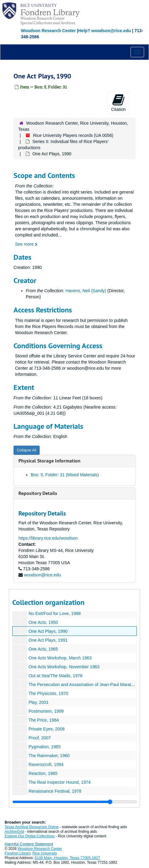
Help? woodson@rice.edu (104, 31)
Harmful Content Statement (29, 844)
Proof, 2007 (40, 738)
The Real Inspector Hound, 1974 (60, 782)
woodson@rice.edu (42, 575)
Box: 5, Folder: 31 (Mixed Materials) (65, 475)
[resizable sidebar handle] (74, 802)
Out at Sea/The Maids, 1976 (55, 676)
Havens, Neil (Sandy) (86, 291)
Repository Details (38, 493)
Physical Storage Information (49, 461)
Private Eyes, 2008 (47, 729)
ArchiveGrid (14, 832)
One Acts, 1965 (43, 649)
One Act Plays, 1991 (48, 640)
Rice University (45, 853)
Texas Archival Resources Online (31, 827)
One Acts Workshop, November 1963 (64, 667)
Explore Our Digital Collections (30, 836)
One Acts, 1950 (43, 622)
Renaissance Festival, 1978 (55, 791)
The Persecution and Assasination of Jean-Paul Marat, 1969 (86, 685)
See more (26, 244)
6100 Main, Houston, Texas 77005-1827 (67, 858)
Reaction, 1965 (43, 773)
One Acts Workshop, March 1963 (60, 658)
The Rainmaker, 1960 (49, 756)
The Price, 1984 (44, 720)
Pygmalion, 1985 (45, 747)
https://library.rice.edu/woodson (48, 538)
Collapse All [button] (27, 450)
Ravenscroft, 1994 (46, 764)
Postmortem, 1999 (46, 711)
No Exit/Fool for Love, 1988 (55, 613)
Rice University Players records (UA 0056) (73, 135)
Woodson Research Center (48, 31)
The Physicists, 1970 (48, 693)
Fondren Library (18, 853)
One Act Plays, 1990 (48, 631)
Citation (118, 103)
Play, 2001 (39, 702)
